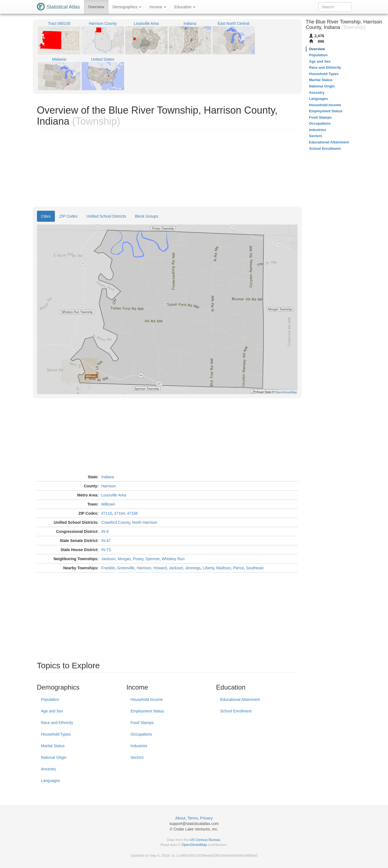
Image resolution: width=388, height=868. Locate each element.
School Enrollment (236, 711)
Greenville (126, 568)
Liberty (208, 568)
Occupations (141, 734)
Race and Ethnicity (57, 723)
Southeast (255, 568)
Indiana (108, 477)
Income (158, 7)
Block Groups (146, 216)
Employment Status (147, 711)
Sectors (137, 757)
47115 (107, 513)
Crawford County (116, 522)
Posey (138, 559)
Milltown (108, 504)
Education (185, 7)
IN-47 (106, 541)
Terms (193, 818)
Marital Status (53, 746)
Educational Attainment (240, 699)
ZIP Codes (69, 216)
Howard (160, 568)
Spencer (152, 559)
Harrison (109, 486)
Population (50, 699)
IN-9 (105, 532)
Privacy (207, 818)
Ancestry (49, 769)
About (180, 818)
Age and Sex (52, 711)
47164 (120, 513)
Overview (96, 7)
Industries (139, 746)
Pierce (239, 568)
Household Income (147, 699)
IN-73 (106, 550)
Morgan (124, 559)
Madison (224, 568)
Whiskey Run (173, 559)
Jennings (193, 568)
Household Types (56, 734)
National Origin (54, 757)
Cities (46, 216)
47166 (133, 513)
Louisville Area (114, 495)
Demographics (127, 7)
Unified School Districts (106, 216)
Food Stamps (142, 723)
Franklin (108, 568)
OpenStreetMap (194, 845)
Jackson (108, 559)
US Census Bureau (205, 840)
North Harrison (145, 522)
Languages (51, 781)
